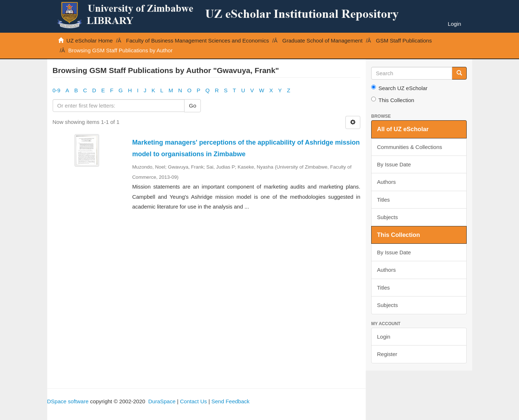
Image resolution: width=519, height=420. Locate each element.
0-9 (57, 90)
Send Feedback (230, 401)
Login (384, 337)
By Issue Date (394, 164)
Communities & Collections (409, 147)
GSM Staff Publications (404, 41)
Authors (386, 182)
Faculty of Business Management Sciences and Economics (198, 41)
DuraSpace (162, 401)
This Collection (393, 100)
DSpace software (68, 401)
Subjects (388, 217)
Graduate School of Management (322, 41)
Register (387, 354)
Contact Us (194, 401)
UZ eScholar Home (90, 41)
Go (192, 106)
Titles (383, 200)
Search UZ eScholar (399, 88)
